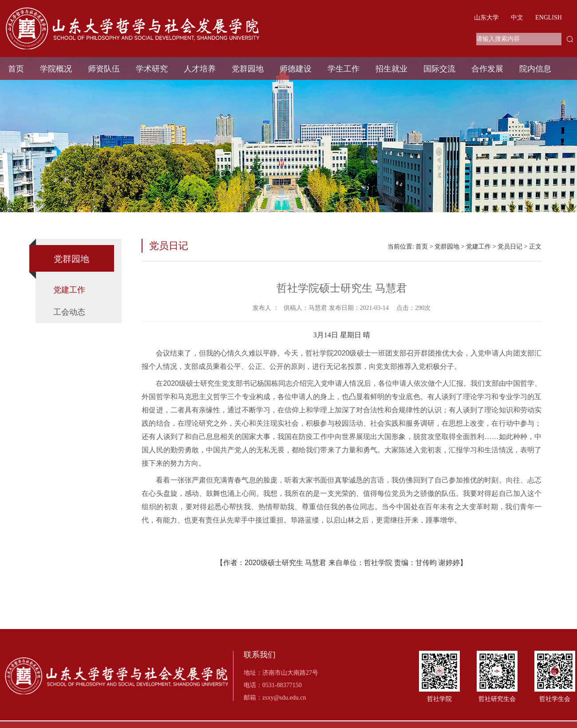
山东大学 (486, 18)
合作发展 (487, 69)
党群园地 (248, 69)
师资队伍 (104, 69)
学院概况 (56, 69)
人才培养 (200, 69)
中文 (517, 18)
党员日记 (510, 247)
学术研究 (152, 69)
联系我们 (260, 655)
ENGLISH (549, 18)
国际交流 (439, 69)
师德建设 (296, 69)
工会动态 (69, 312)
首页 (16, 69)
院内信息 (535, 69)
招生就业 (391, 69)
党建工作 (69, 290)
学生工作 (344, 69)
